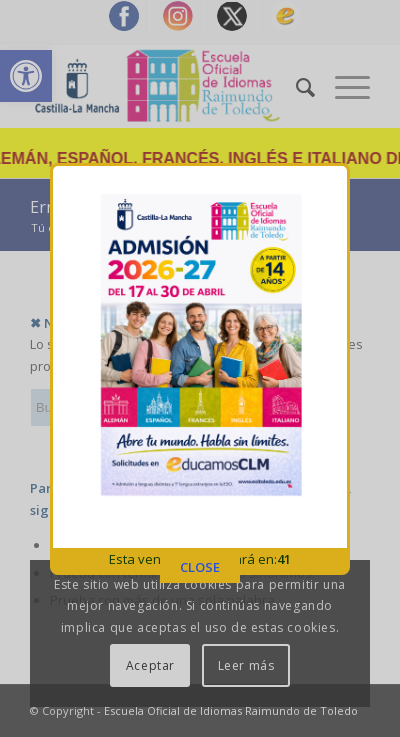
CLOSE (200, 563)
